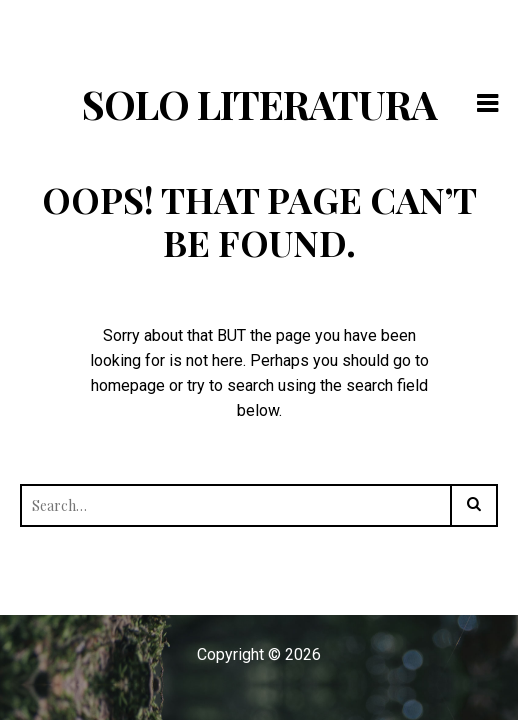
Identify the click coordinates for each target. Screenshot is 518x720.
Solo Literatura (259, 103)
